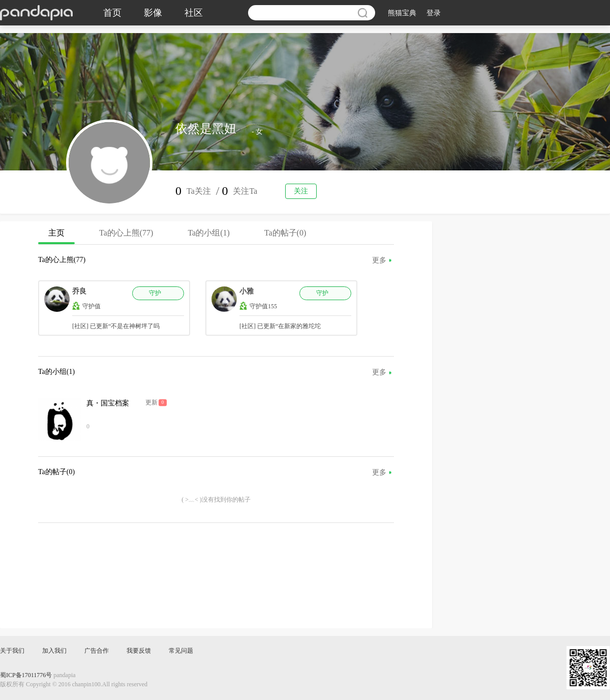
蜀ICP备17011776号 (26, 675)
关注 (301, 191)
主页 (56, 236)
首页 (112, 13)
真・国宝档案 (108, 403)
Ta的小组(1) (208, 233)
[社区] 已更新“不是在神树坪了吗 (116, 326)
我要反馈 (139, 651)
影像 (153, 13)
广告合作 (97, 651)
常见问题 (181, 651)
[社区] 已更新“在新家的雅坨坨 (280, 326)
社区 (194, 13)
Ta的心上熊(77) (126, 233)
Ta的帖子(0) (285, 233)
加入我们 (54, 651)
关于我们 (12, 651)
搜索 (362, 13)
